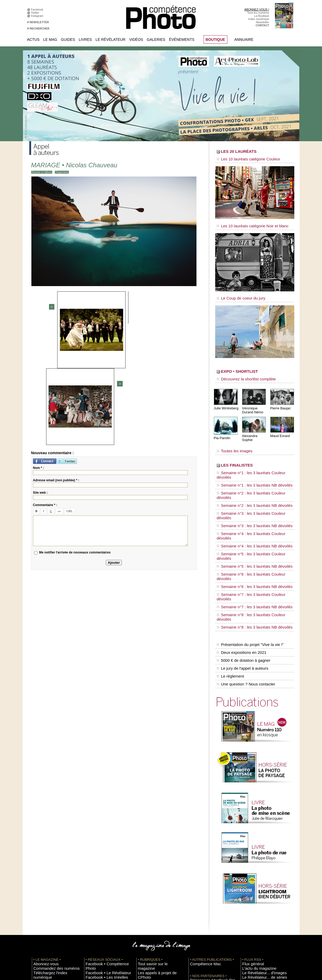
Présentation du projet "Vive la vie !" (248, 550)
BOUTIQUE (215, 40)
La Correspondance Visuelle (156, 875)
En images (145, 864)
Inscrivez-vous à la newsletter (52, 868)
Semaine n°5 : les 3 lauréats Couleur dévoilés (251, 500)
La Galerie (144, 868)
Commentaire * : (45, 383)
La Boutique (262, 16)
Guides (68, 40)
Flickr (89, 883)
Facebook (38, 9)
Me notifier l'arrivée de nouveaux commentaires (75, 431)
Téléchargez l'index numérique (53, 864)
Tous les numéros (258, 13)
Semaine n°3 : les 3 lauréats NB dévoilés (248, 485)
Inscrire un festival (254, 899)
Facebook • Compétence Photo (105, 856)
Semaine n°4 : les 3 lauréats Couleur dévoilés (251, 490)
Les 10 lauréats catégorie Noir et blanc (246, 223)
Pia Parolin (222, 429)
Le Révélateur (110, 40)
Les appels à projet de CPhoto (157, 860)
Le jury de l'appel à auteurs (241, 566)
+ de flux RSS (251, 883)
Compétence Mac (201, 856)
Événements (182, 40)
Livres (85, 40)
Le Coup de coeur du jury (237, 293)
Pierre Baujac (280, 400)
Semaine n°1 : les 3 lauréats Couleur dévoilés (251, 460)
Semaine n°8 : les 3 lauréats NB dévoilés (248, 535)
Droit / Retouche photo (256, 931)
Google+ (91, 871)
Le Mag (50, 40)
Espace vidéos (147, 887)
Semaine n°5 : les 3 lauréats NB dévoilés (248, 505)
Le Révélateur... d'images (258, 864)
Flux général (250, 856)
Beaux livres (250, 875)
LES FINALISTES (249, 452)
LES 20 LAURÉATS (253, 152)
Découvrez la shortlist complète (241, 373)
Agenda (143, 879)
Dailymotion (93, 891)
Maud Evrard (279, 428)
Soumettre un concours (257, 903)
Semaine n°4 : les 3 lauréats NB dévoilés (248, 495)
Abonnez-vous (42, 856)
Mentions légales (44, 875)
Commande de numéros (257, 919)
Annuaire (244, 40)
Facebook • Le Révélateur (102, 860)
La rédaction (250, 927)
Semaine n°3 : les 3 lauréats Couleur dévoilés (251, 480)
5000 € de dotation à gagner (242, 561)
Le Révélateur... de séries (258, 868)
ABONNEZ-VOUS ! (257, 9)
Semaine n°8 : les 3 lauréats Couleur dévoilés (251, 530)
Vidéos (136, 40)
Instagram (38, 16)
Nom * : (39, 346)
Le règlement (230, 572)
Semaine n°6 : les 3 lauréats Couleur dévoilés (251, 510)
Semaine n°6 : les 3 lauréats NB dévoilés (248, 515)
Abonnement (250, 923)
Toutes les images (232, 439)
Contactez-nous (43, 871)
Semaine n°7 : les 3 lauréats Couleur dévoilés (251, 520)
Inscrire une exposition (256, 895)
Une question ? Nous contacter (244, 577)
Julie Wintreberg (225, 400)
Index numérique (259, 19)
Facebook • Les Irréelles (101, 864)
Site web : (40, 371)
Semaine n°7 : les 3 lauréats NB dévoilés (248, 525)
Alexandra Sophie (255, 428)
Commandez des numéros (50, 860)
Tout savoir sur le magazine (155, 856)
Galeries (156, 40)
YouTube (91, 887)
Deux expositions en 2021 (240, 555)
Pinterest (91, 879)
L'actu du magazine (254, 860)
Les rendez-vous (253, 871)
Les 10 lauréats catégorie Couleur (243, 159)
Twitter (36, 13)
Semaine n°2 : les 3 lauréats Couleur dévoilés (251, 470)
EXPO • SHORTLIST (254, 366)
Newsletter (262, 22)
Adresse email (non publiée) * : (56, 359)
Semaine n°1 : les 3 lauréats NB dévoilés (248, 465)
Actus (33, 40)
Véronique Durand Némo (252, 402)
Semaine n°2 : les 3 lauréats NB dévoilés (248, 475)
